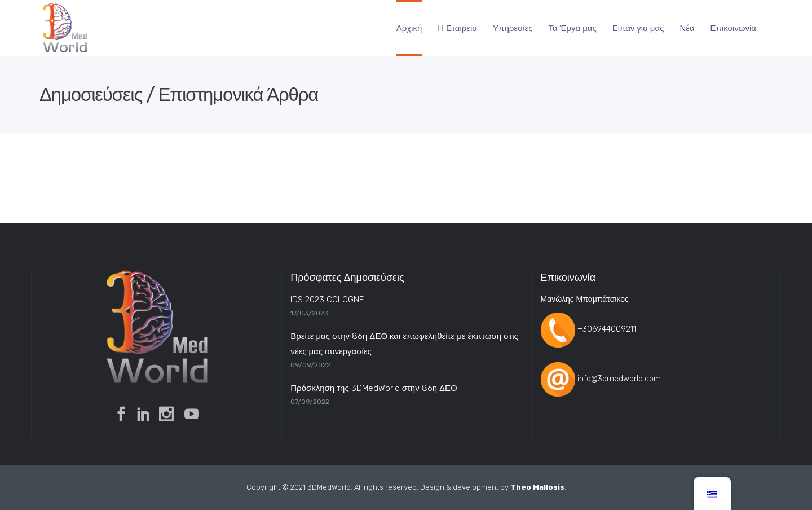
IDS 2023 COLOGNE (327, 300)
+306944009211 (607, 330)
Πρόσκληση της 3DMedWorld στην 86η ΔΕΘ (374, 388)
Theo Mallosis (537, 487)
